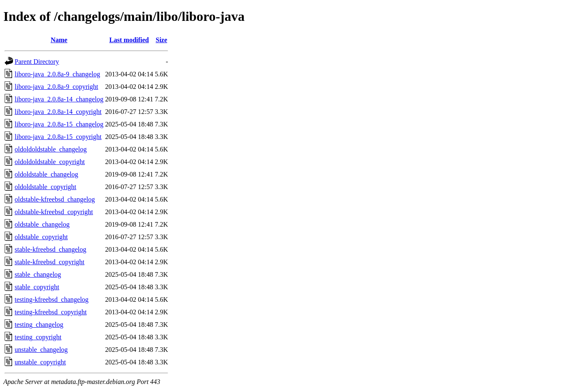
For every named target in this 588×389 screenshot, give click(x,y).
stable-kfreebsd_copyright (50, 262)
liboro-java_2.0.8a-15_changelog (59, 124)
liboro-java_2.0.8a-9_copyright (56, 87)
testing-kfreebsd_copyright (51, 312)
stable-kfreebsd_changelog (50, 249)
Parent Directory (37, 62)
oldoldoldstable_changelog (51, 149)
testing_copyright (38, 337)
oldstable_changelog (42, 224)
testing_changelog (39, 325)
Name (59, 40)
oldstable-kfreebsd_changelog (55, 199)
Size (161, 40)
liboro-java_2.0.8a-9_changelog (57, 74)
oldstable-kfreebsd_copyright (54, 212)
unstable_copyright (40, 362)
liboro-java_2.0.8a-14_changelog (59, 99)
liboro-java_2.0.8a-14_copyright (58, 112)
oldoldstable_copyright (46, 187)
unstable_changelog (41, 350)
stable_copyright (37, 287)
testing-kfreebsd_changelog (52, 299)
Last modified (129, 40)
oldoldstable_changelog (46, 174)
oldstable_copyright (41, 237)
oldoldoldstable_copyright (50, 162)
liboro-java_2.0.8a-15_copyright (58, 137)
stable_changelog (38, 274)
